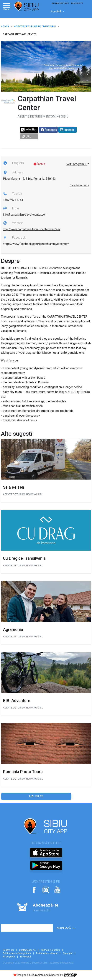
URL (26, 136)
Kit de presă (9, 957)
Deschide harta (79, 185)
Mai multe (36, 796)
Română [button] (56, 11)
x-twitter (29, 130)
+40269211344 (13, 200)
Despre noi (8, 950)
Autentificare (60, 3)
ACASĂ (5, 26)
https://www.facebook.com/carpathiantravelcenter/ (36, 244)
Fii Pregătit (26, 957)
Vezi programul (77, 164)
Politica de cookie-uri (47, 953)
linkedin (67, 130)
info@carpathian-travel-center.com (25, 215)
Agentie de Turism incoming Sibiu (35, 26)
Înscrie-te (77, 3)
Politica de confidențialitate (17, 953)
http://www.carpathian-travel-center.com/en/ (32, 229)
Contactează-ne (27, 950)
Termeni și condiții (50, 950)
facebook (49, 130)
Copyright (68, 953)
